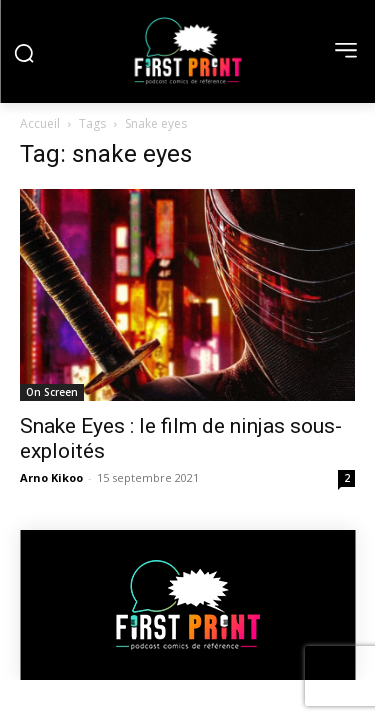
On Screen (52, 392)
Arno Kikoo (51, 477)
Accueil (40, 123)
